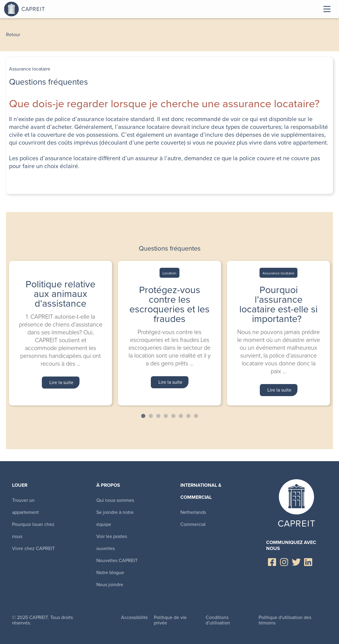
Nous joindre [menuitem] (110, 585)
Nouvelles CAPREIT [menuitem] (117, 560)
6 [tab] (181, 416)
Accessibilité (134, 617)
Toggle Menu (327, 9)
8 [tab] (196, 416)
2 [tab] (151, 416)
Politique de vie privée (170, 620)
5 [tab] (173, 416)
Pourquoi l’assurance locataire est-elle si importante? (278, 304)
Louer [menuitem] (20, 485)
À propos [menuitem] (108, 485)
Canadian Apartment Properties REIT (40, 9)
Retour (13, 35)
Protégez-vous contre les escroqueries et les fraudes (169, 304)
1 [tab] (143, 416)
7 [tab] (188, 416)
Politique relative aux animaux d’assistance (61, 294)
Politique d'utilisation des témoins (285, 620)
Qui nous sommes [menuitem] (115, 500)
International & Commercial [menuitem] (201, 491)
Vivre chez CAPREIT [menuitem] (33, 548)
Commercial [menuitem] (193, 524)
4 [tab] (166, 416)
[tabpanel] (61, 333)
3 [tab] (158, 416)
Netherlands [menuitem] (193, 512)
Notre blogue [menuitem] (110, 572)
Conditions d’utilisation (218, 620)
